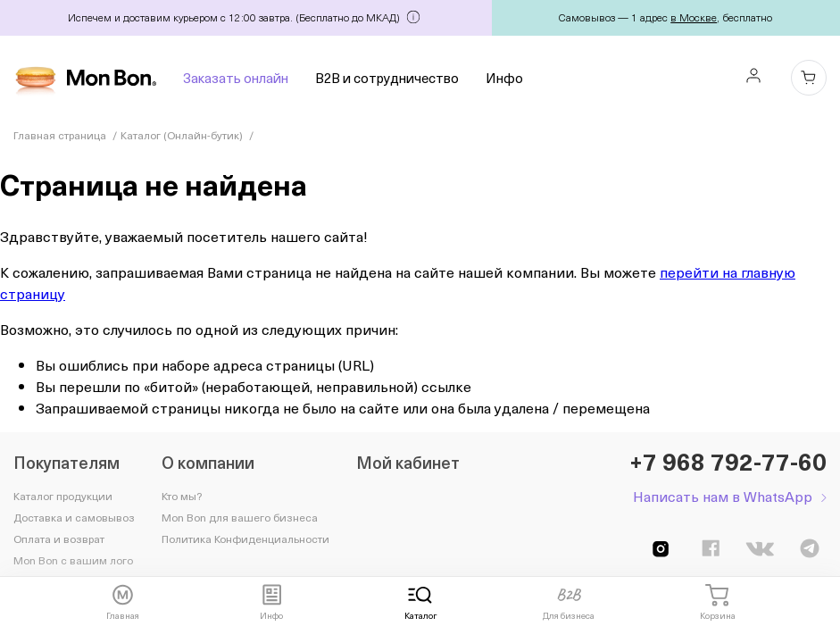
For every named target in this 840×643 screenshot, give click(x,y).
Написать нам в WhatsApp (723, 496)
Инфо (504, 78)
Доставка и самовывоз (74, 517)
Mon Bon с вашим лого (73, 560)
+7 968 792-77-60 (728, 462)
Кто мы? (182, 496)
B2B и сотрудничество (387, 78)
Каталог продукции (63, 496)
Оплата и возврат (59, 539)
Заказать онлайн (236, 78)
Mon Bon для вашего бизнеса (240, 517)
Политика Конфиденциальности (245, 539)
